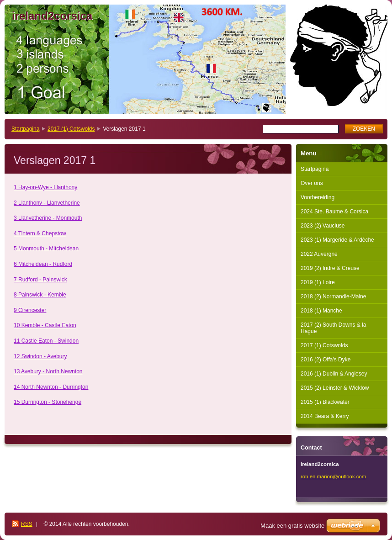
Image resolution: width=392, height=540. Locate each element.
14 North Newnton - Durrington (51, 387)
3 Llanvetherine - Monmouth (48, 218)
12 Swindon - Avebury (40, 356)
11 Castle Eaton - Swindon (46, 341)
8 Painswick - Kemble (40, 295)
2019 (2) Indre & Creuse (330, 268)
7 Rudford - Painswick (40, 280)
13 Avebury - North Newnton (48, 371)
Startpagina (25, 129)
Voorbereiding (318, 197)
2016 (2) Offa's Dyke (326, 360)
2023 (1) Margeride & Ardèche (337, 240)
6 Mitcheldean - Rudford (43, 264)
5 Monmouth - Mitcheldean (46, 249)
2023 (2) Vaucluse (323, 226)
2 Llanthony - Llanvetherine (47, 203)
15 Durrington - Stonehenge (48, 402)
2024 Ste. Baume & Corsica (334, 212)
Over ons (312, 183)
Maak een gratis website (292, 526)
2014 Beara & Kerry (325, 416)
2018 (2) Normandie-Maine (333, 296)
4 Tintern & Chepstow (40, 233)
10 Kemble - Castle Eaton (45, 325)
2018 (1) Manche (321, 311)
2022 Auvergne (319, 254)
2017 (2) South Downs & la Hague (333, 328)
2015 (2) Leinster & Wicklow (335, 388)
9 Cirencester (30, 310)
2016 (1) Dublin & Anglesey (334, 374)
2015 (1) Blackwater (325, 402)
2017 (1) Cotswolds (71, 129)
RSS (27, 524)
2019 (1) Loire (318, 282)
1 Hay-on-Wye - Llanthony (45, 187)
